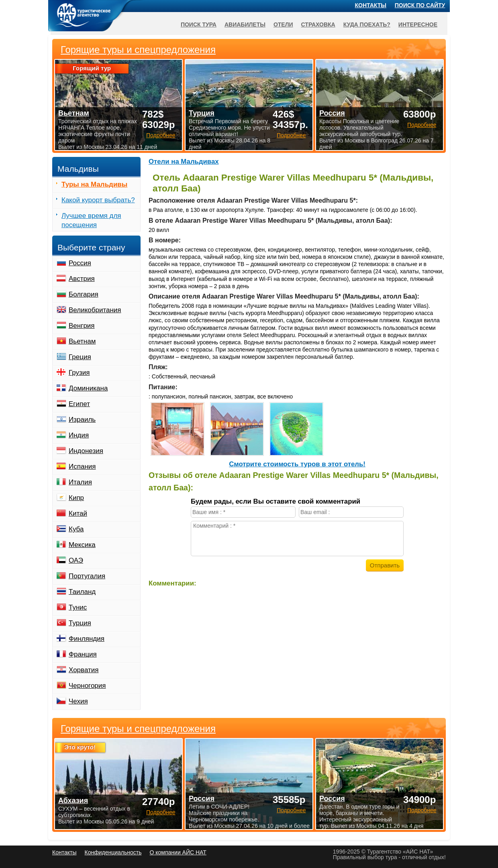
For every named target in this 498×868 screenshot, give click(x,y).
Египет (79, 404)
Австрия (82, 279)
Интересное (418, 24)
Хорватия (84, 670)
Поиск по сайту (420, 5)
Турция (80, 623)
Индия (79, 435)
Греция (80, 357)
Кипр (76, 498)
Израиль (82, 420)
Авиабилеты (245, 24)
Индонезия (86, 451)
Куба (76, 529)
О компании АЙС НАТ (178, 852)
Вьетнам (82, 341)
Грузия (79, 373)
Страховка (318, 24)
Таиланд (82, 592)
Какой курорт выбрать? (98, 200)
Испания (82, 467)
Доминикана (88, 388)
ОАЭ (76, 560)
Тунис (78, 607)
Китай (78, 513)
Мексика (82, 545)
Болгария (84, 294)
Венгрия (82, 326)
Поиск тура (199, 24)
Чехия (78, 701)
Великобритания (95, 310)
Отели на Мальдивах (184, 162)
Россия (80, 263)
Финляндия (87, 639)
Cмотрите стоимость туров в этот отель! (297, 464)
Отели (283, 24)
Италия (80, 482)
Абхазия (73, 801)
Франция (83, 654)
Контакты (371, 5)
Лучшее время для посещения (91, 220)
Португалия (87, 576)
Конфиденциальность (113, 852)
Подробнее (161, 812)
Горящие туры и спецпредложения (138, 729)
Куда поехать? (367, 24)
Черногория (87, 686)
